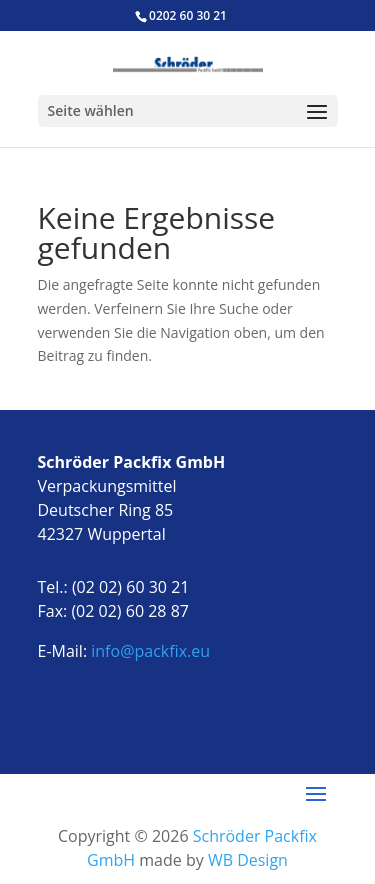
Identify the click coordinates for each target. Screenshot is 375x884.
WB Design (248, 860)
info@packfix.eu (150, 651)
